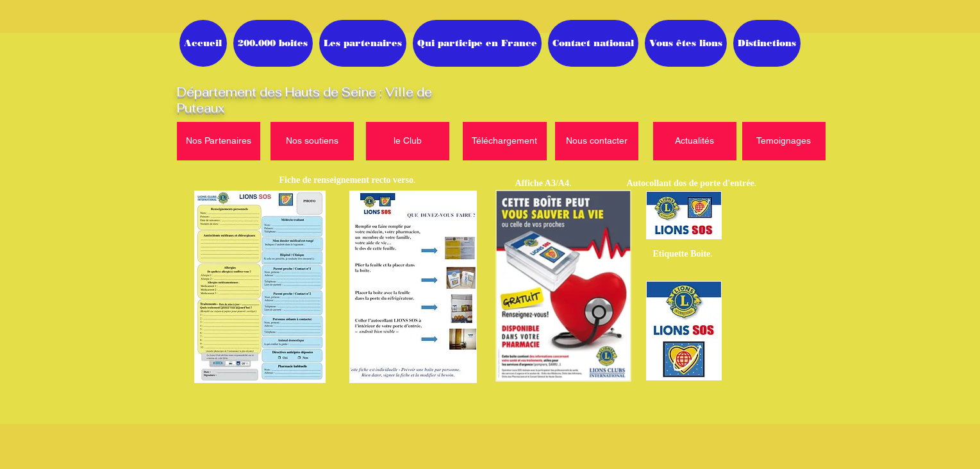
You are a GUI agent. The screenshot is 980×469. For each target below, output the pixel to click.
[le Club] (408, 141)
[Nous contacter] (597, 141)
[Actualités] (695, 141)
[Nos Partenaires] (219, 141)
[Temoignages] (784, 141)
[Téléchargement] (505, 141)
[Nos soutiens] (312, 141)
